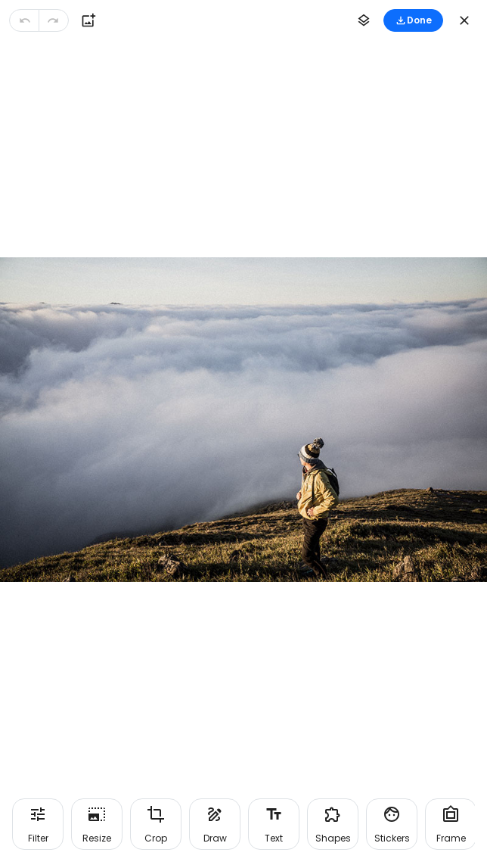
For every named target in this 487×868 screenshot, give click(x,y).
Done (413, 20)
